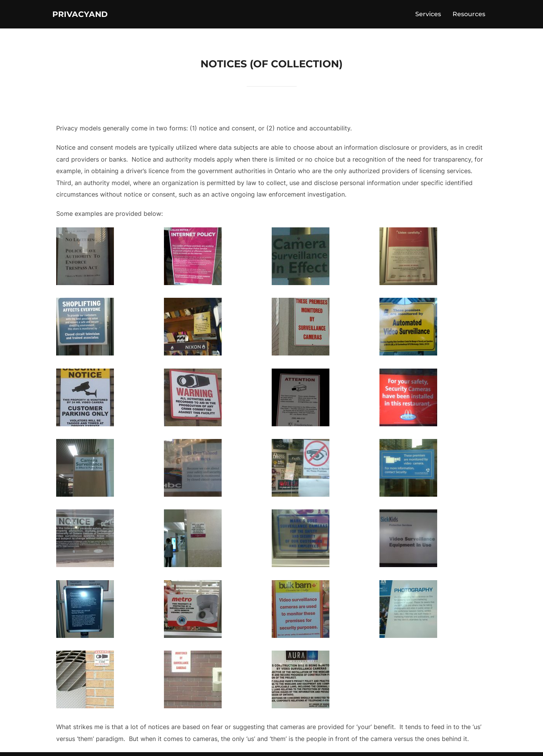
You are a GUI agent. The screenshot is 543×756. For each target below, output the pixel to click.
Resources (469, 16)
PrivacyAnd (89, 16)
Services (428, 16)
